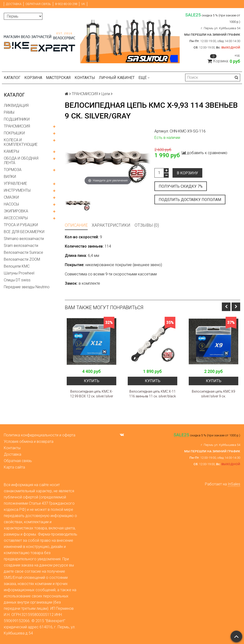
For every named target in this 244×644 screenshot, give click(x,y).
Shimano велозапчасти (24, 239)
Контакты (85, 78)
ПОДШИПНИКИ (17, 119)
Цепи (106, 94)
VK (83, 4)
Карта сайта (14, 467)
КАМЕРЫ (11, 151)
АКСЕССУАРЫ (16, 218)
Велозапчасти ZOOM (22, 259)
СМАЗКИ (11, 197)
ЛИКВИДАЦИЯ (16, 105)
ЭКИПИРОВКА (16, 211)
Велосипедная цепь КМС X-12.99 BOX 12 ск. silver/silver (92, 394)
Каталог (12, 78)
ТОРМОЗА (13, 170)
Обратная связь (38, 4)
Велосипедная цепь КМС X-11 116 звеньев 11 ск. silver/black (152, 394)
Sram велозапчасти (21, 246)
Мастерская (58, 78)
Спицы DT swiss (17, 280)
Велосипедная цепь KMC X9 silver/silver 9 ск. (213, 394)
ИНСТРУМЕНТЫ (17, 190)
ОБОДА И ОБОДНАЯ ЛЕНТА (21, 161)
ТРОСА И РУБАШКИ (21, 225)
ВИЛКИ (10, 177)
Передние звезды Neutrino (27, 287)
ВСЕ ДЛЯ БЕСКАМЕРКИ (24, 232)
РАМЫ (9, 112)
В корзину (187, 173)
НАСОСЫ (11, 204)
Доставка (14, 4)
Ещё (144, 78)
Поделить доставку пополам (190, 200)
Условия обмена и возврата (29, 442)
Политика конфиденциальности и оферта (40, 435)
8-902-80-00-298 (66, 4)
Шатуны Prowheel (19, 273)
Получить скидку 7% (181, 186)
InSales (234, 484)
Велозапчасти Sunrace (23, 252)
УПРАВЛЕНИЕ (15, 183)
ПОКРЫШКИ (14, 133)
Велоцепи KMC (17, 266)
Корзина (33, 78)
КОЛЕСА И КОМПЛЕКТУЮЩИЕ (21, 142)
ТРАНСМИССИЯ (17, 126)
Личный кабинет (117, 78)
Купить (92, 381)
